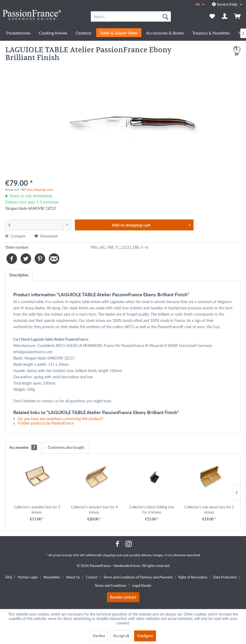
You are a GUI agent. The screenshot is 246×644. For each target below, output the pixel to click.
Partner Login (28, 577)
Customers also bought (66, 447)
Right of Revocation (193, 577)
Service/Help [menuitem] (225, 4)
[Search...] (131, 16)
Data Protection (225, 577)
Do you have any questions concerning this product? (58, 419)
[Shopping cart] (238, 16)
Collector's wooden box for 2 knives (37, 510)
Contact (92, 577)
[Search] (165, 16)
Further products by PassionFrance (44, 423)
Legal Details (142, 585)
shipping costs (113, 555)
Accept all (121, 636)
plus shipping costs (40, 190)
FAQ (9, 577)
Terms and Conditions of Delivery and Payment (138, 577)
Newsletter (52, 577)
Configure (145, 636)
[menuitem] (131, 16)
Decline (99, 636)
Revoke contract (123, 597)
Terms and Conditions (111, 585)
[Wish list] (212, 16)
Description (19, 275)
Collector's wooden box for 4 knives (94, 510)
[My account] (225, 16)
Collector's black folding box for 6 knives (152, 510)
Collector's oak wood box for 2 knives (209, 510)
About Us (73, 577)
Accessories (23, 447)
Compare (15, 236)
